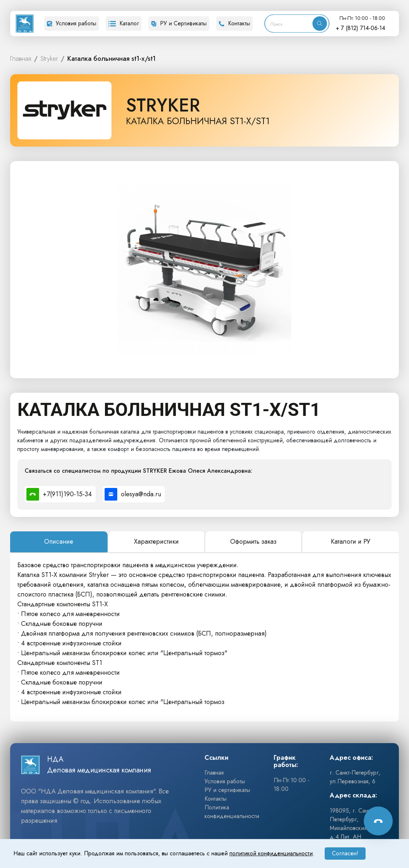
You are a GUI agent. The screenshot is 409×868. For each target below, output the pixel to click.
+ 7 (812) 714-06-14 (360, 28)
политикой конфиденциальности (271, 853)
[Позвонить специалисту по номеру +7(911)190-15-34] (60, 494)
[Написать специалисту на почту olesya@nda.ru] (134, 494)
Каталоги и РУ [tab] (351, 542)
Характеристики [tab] (156, 542)
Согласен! (345, 853)
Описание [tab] (59, 542)
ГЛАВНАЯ (21, 59)
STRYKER (49, 59)
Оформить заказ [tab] (253, 542)
